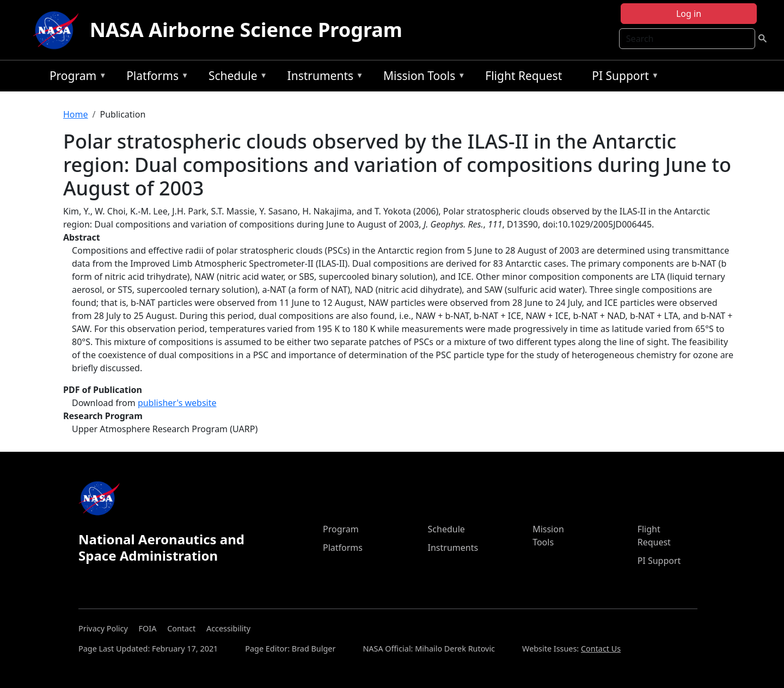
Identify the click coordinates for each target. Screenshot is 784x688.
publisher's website (177, 403)
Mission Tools (422, 78)
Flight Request (523, 76)
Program (75, 78)
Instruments (323, 78)
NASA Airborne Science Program (246, 30)
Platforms (155, 78)
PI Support (623, 78)
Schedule (235, 78)
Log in (689, 14)
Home (76, 114)
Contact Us (601, 649)
